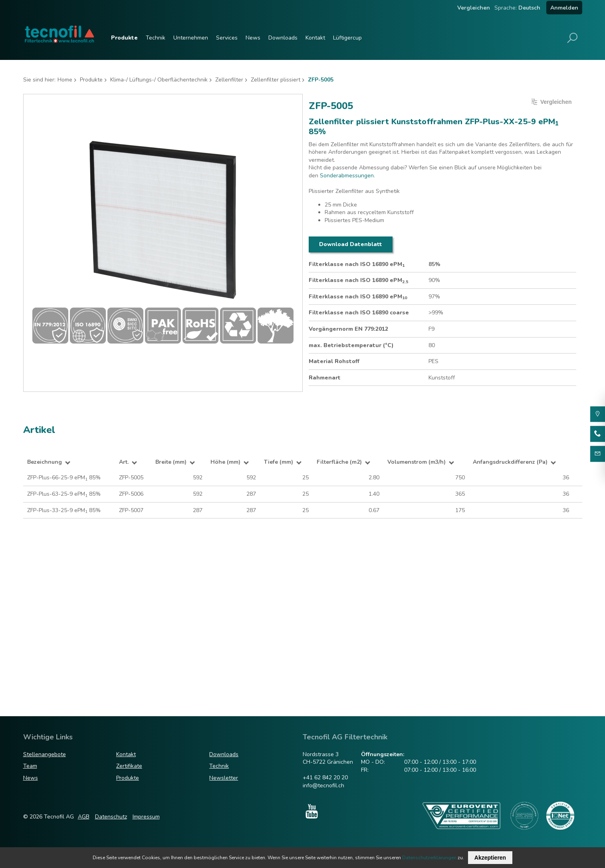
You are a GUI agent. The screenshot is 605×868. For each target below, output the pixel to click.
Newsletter (224, 778)
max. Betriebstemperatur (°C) (351, 345)
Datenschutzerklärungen (429, 858)
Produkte (124, 38)
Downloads (283, 38)
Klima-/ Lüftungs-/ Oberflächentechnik (159, 80)
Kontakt (315, 38)
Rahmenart (325, 378)
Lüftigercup (347, 38)
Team (30, 766)
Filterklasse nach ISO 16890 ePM (357, 264)
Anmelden (564, 8)
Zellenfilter (229, 80)
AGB (84, 817)
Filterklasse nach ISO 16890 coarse (359, 313)
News (253, 38)
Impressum (146, 817)
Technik (156, 38)
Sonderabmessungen (347, 176)
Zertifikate (129, 766)
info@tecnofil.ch (323, 786)
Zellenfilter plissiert (276, 80)
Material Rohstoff (334, 361)
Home (65, 80)
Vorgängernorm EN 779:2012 (348, 329)
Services (227, 38)
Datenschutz (111, 817)
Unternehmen (191, 38)
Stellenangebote (45, 754)
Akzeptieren (490, 858)
